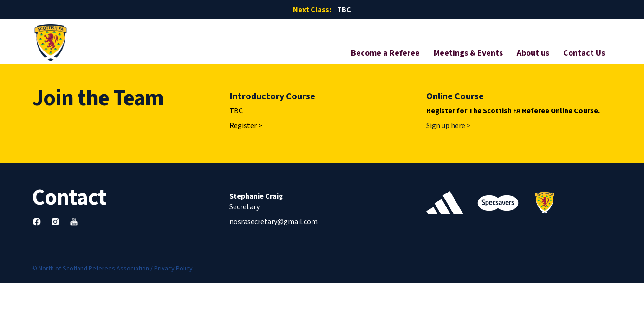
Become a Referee (385, 53)
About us (533, 53)
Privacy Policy (173, 269)
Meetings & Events (468, 53)
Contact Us (584, 53)
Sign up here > (449, 126)
